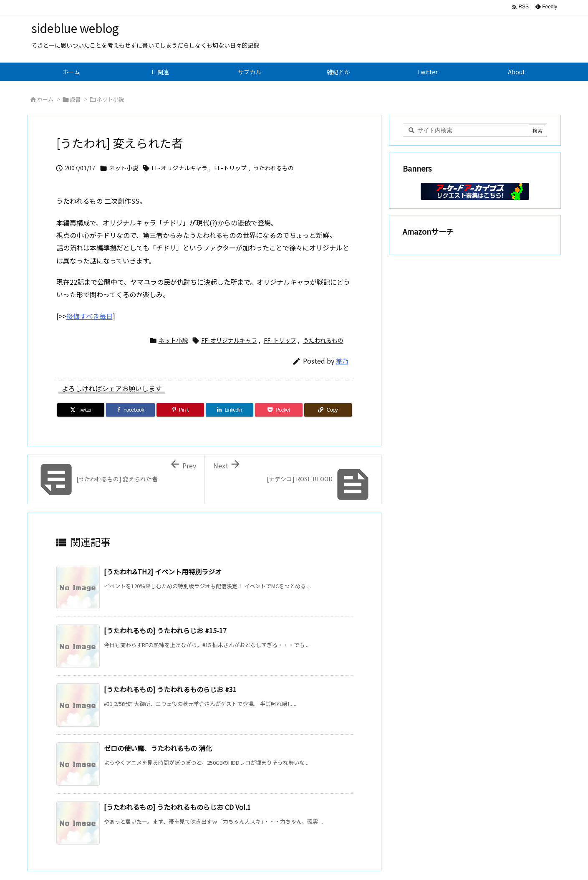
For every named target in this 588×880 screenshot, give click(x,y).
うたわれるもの (274, 168)
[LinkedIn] (230, 410)
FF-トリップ (230, 168)
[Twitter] (81, 410)
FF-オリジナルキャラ (179, 168)
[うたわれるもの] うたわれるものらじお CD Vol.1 (177, 807)
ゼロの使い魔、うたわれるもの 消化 (158, 748)
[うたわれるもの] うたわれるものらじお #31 (170, 689)
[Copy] (328, 410)
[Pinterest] (180, 410)
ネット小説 (110, 99)
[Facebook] (130, 410)
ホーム (45, 99)
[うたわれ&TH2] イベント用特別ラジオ (163, 571)
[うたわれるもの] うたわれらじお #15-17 (165, 630)
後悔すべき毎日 (90, 316)
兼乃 (342, 361)
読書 (75, 99)
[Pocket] (279, 410)
